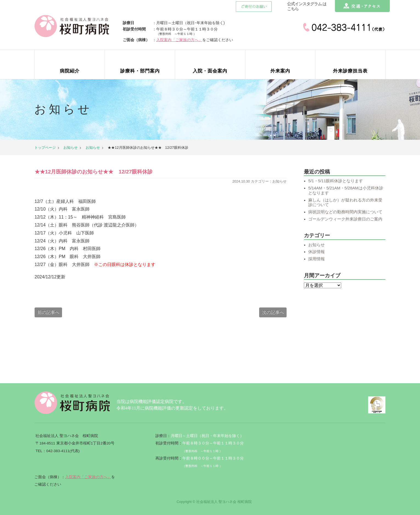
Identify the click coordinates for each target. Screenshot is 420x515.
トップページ (45, 148)
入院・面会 (210, 71)
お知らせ (71, 148)
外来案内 (280, 71)
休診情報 (317, 252)
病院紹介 (70, 71)
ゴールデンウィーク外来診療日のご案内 (345, 219)
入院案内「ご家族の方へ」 (182, 40)
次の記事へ (273, 312)
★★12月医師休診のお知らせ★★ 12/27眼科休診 (94, 172)
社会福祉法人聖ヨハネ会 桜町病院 (74, 26)
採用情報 (317, 259)
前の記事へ (48, 312)
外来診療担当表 (350, 71)
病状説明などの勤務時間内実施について (345, 212)
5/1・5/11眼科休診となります (336, 181)
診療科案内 (140, 71)
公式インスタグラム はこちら (307, 6)
